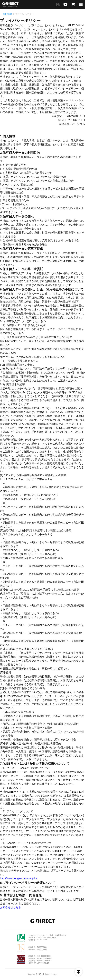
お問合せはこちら (10, 907)
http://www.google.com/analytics (19, 878)
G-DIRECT (8, 14)
